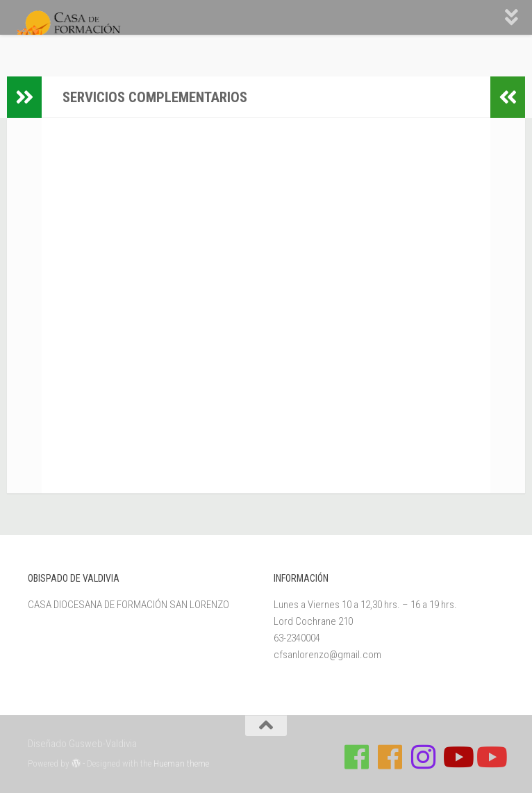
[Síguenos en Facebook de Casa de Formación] (357, 757)
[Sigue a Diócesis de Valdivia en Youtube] (490, 757)
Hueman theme (181, 763)
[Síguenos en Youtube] (457, 757)
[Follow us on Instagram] (424, 757)
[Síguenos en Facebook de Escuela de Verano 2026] (390, 757)
